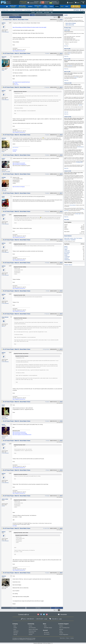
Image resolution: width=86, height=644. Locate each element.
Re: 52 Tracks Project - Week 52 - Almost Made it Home (17, 53)
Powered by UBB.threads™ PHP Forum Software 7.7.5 (43, 643)
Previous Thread (15, 15)
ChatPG (66, 15)
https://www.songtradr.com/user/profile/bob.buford (22, 435)
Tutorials (61, 633)
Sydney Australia (5, 419)
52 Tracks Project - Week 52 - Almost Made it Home (16, 20)
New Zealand (4, 191)
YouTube (14, 151)
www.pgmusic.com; (16, 640)
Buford (47, 470)
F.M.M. (48, 291)
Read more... (67, 46)
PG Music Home (5, 10)
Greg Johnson (46, 349)
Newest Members (68, 236)
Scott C (47, 240)
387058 (61, 20)
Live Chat (46, 3)
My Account (47, 632)
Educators (16, 633)
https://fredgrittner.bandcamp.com (19, 51)
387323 (61, 314)
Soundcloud (15, 150)
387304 (61, 263)
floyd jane (47, 87)
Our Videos (15, 526)
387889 (61, 421)
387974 (61, 496)
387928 (61, 441)
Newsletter (64, 614)
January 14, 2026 (68, 117)
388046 (61, 573)
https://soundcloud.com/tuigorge (19, 187)
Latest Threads (39, 12)
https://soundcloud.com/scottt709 (19, 163)
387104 (61, 53)
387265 (61, 155)
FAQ (52, 12)
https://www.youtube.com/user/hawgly (20, 433)
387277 (61, 193)
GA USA (3, 506)
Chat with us (55, 619)
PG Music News (68, 28)
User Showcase (27, 10)
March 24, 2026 (67, 49)
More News (67, 220)
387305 (61, 291)
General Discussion (19, 10)
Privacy (67, 638)
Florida (3, 70)
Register (76, 10)
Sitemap (15, 634)
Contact (15, 628)
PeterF (48, 441)
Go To (19, 17)
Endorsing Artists (32, 631)
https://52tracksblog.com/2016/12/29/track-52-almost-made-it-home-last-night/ (29, 27)
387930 (61, 470)
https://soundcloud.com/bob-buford (19, 432)
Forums (11, 10)
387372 (61, 349)
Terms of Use (62, 638)
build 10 (69, 53)
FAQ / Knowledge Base (64, 628)
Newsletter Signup (48, 628)
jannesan (47, 212)
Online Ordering (55, 3)
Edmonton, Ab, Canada (6, 172)
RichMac (47, 263)
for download (70, 66)
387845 (61, 402)
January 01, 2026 (68, 171)
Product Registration (64, 634)
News (45, 626)
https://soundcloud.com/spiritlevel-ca (19, 164)
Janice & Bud (46, 528)
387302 (61, 212)
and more (80, 105)
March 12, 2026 (67, 59)
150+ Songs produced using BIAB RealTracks (21, 82)
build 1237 (76, 77)
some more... (17, 85)
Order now (66, 112)
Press (15, 629)
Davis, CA (3, 326)
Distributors (16, 631)
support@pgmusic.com (31, 640)
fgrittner (47, 53)
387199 (61, 135)
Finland (3, 152)
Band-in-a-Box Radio (33, 629)
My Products (47, 634)
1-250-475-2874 (54, 2)
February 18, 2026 (68, 83)
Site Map (72, 638)
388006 (61, 528)
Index (32, 15)
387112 (61, 87)
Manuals (61, 629)
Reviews (31, 634)
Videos (61, 631)
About (15, 626)
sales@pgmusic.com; (23, 640)
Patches (61, 626)
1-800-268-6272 (47, 2)
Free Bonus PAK (79, 162)
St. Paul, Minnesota (5, 32)
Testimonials (31, 633)
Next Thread (49, 15)
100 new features (80, 147)
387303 (61, 240)
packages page (78, 214)
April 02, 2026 (67, 30)
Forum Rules (47, 12)
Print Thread (13, 17)
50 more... (16, 83)
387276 (61, 174)
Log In (82, 10)
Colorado (3, 438)
